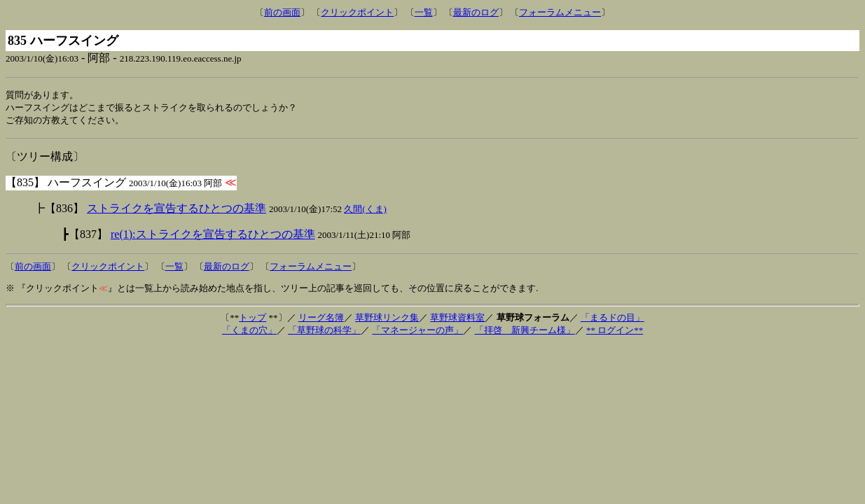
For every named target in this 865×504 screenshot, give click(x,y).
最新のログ (476, 12)
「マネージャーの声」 (417, 332)
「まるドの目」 (613, 320)
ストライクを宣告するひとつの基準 (177, 210)
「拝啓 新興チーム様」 (525, 332)
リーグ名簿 (321, 320)
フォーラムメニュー (560, 12)
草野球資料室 (457, 320)
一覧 (424, 12)
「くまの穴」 (249, 332)
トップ (252, 320)
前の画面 (282, 12)
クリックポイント (357, 12)
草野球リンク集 (387, 320)
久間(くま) (365, 211)
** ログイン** (615, 332)
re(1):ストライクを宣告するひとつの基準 (213, 236)
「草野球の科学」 (324, 332)
